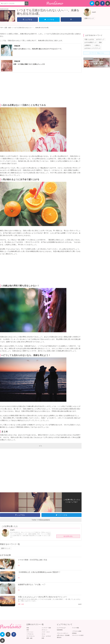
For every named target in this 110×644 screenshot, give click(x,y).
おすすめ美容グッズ (90, 42)
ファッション (30, 632)
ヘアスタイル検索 (77, 631)
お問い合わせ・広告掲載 (63, 635)
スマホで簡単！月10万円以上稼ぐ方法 (33, 560)
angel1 (94, 12)
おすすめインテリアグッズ (92, 48)
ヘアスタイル (30, 634)
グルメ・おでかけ (46, 636)
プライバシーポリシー (63, 633)
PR (19, 566)
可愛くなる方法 (89, 39)
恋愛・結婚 (21, 604)
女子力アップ (100, 39)
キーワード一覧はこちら (97, 53)
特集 (28, 628)
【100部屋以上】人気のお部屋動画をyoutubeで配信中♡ (39, 572)
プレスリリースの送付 (78, 635)
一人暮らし (97, 45)
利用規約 (74, 633)
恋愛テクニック (89, 18)
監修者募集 (60, 630)
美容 (28, 630)
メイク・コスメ (46, 632)
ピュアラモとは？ (61, 628)
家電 (43, 638)
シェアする (27, 20)
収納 (100, 42)
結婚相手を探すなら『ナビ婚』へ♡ (32, 585)
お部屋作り (88, 45)
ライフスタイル (31, 636)
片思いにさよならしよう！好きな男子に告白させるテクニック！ (43, 597)
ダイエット (45, 630)
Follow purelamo (44, 520)
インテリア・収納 (46, 628)
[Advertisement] (41, 88)
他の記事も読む (68, 536)
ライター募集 (75, 628)
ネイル (43, 634)
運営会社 (59, 637)
